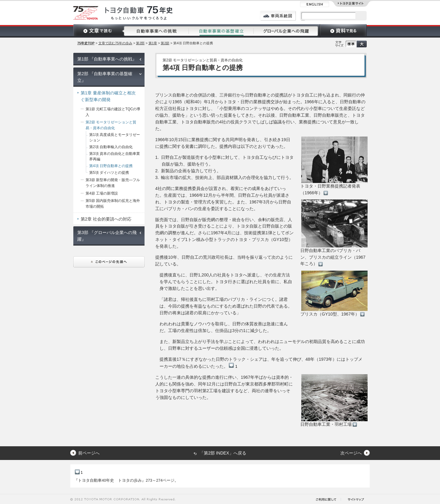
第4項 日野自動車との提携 (111, 166)
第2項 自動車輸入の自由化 (111, 147)
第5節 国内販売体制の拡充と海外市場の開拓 (113, 204)
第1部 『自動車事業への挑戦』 (107, 59)
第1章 (153, 43)
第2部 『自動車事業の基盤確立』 (105, 77)
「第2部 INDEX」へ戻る (223, 453)
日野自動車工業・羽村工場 (334, 400)
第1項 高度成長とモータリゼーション (115, 138)
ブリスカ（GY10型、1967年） (334, 294)
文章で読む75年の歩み (115, 43)
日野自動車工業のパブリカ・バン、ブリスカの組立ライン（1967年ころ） (334, 233)
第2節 (165, 43)
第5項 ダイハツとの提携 (109, 173)
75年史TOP (86, 43)
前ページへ (89, 453)
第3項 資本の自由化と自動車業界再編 (115, 157)
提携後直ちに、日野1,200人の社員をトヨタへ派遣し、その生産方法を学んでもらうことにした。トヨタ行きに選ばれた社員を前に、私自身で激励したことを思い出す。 (226, 282)
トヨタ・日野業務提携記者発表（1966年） (334, 166)
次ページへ (351, 453)
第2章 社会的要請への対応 (106, 219)
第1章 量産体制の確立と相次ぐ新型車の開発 (108, 96)
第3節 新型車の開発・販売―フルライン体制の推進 (113, 183)
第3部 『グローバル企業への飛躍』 (107, 236)
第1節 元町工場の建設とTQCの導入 (113, 112)
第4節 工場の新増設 (102, 193)
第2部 (140, 43)
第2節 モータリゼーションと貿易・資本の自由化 (111, 125)
